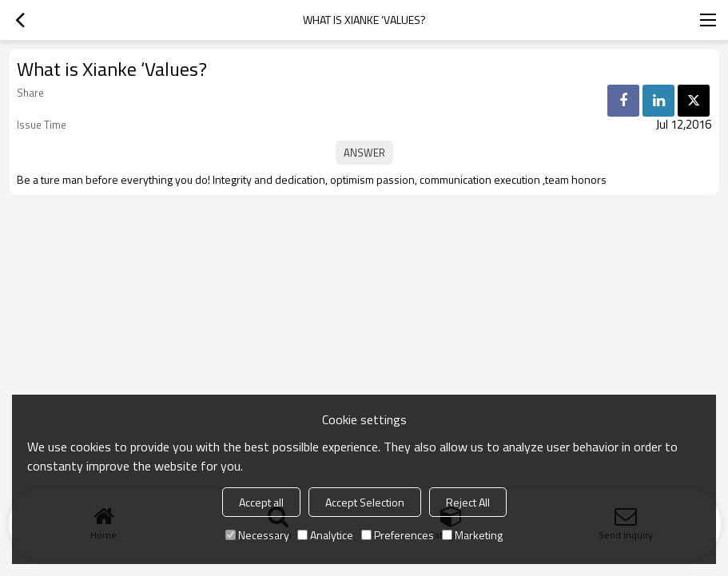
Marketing (472, 535)
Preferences (398, 535)
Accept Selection (365, 502)
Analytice (325, 535)
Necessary (257, 535)
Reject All (468, 502)
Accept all (261, 502)
